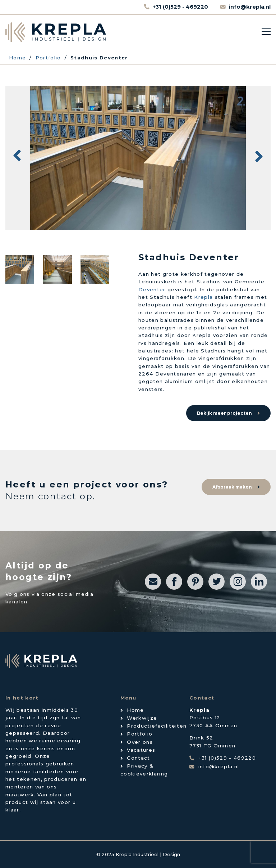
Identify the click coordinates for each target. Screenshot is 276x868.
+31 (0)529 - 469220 (181, 7)
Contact (138, 758)
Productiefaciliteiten (157, 726)
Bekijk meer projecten (224, 413)
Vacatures (141, 750)
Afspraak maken (232, 487)
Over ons (140, 742)
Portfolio (140, 734)
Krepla (203, 297)
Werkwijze (142, 718)
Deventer (152, 289)
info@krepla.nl (250, 7)
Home (135, 710)
